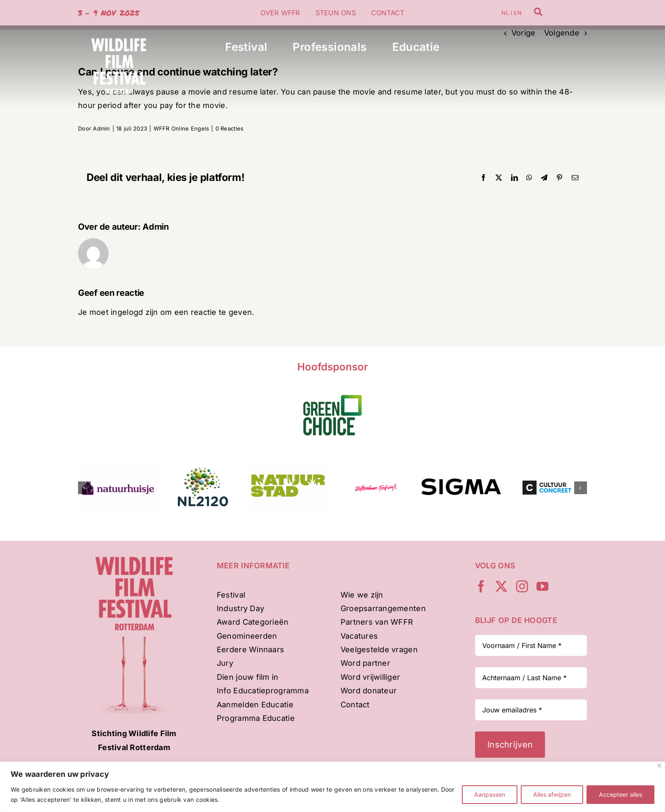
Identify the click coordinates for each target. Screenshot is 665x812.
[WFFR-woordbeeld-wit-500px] (119, 29)
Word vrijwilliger (370, 677)
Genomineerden (247, 636)
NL (505, 13)
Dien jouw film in (248, 677)
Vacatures (359, 636)
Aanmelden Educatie (255, 705)
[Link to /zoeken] (538, 12)
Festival (231, 595)
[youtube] (542, 587)
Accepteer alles (620, 794)
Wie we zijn (362, 595)
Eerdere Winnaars (250, 649)
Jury (225, 663)
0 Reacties (230, 128)
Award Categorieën (253, 622)
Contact (355, 705)
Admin (101, 128)
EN (517, 13)
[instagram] (522, 587)
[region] (332, 787)
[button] (84, 488)
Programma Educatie (256, 718)
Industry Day (240, 608)
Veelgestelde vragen (379, 649)
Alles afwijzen (552, 794)
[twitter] (501, 587)
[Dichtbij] (659, 766)
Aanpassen (490, 794)
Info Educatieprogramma (263, 691)
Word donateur (369, 691)
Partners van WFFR (377, 622)
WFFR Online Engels (182, 128)
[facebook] (481, 587)
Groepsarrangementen (383, 608)
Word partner (365, 663)
